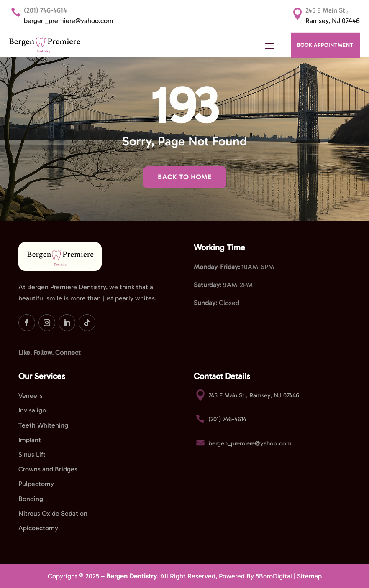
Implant (30, 440)
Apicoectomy (38, 528)
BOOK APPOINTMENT (325, 45)
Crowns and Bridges (48, 469)
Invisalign (32, 410)
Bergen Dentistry (132, 576)
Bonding (31, 499)
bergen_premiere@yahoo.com (69, 21)
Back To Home (185, 177)
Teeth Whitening (43, 425)
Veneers (31, 396)
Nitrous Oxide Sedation (53, 513)
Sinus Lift (32, 454)
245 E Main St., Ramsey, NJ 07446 (254, 395)
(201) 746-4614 (45, 10)
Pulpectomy (36, 484)
